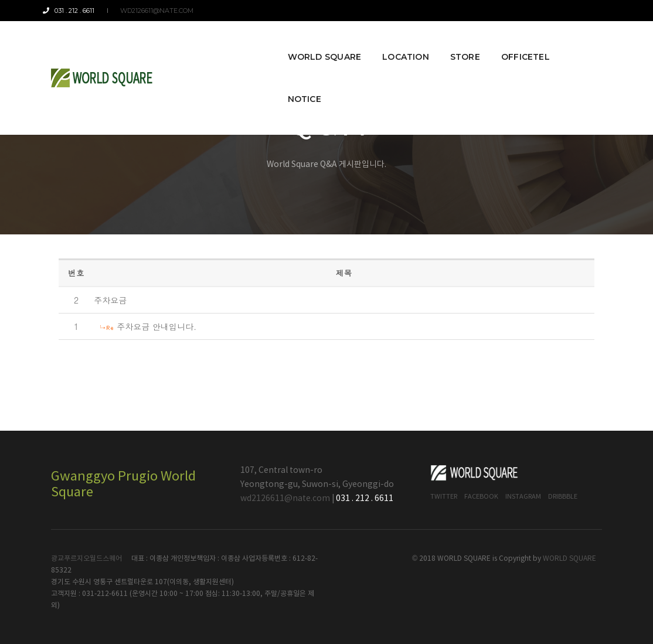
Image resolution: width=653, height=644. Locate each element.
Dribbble (563, 497)
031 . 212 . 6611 (77, 11)
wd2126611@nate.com (154, 11)
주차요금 (110, 300)
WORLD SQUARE (569, 559)
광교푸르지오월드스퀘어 (86, 559)
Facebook (481, 497)
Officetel (513, 42)
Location (393, 42)
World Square (312, 42)
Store (452, 42)
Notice (575, 42)
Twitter (444, 497)
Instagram (523, 497)
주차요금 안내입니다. (157, 326)
